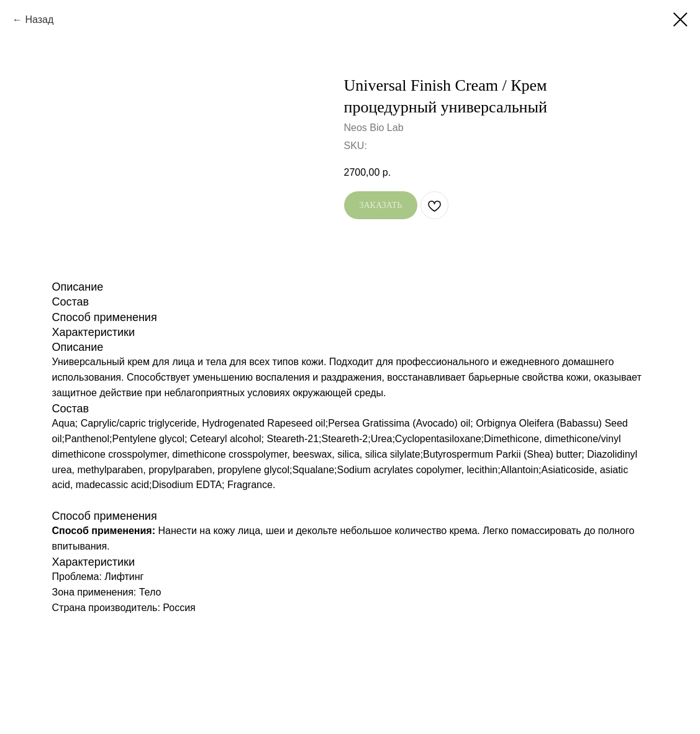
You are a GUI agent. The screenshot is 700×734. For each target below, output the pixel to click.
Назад (39, 20)
